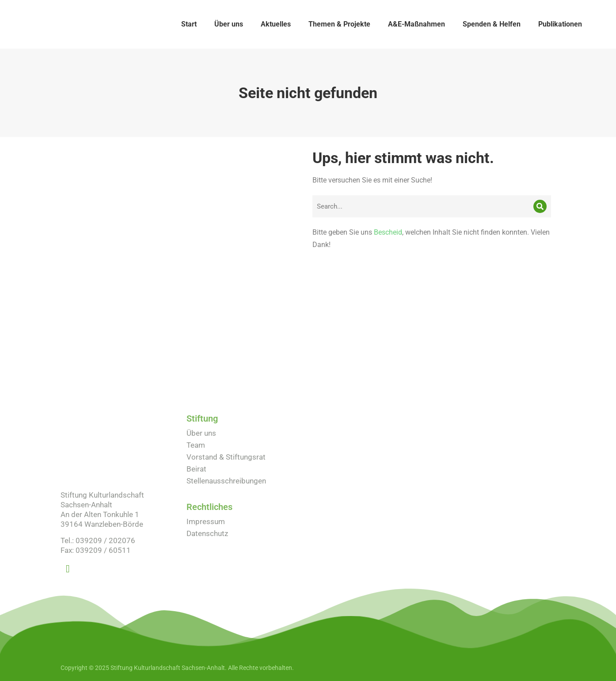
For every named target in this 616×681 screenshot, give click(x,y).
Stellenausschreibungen (226, 481)
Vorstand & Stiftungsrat (226, 457)
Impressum (206, 521)
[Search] (540, 206)
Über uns (201, 433)
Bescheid (388, 232)
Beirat (196, 469)
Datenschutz (207, 533)
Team (196, 445)
